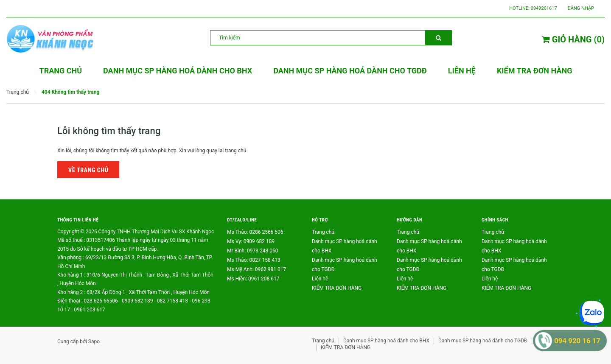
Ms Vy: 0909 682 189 (251, 241)
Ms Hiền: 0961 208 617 (253, 279)
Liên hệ (320, 279)
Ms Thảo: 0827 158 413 (254, 260)
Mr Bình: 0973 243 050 (252, 251)
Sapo (94, 342)
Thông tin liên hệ (78, 220)
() (573, 39)
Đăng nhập (581, 8)
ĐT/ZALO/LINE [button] (242, 220)
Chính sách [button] (495, 220)
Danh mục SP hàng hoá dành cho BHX (386, 341)
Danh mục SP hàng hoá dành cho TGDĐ (483, 341)
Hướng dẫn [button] (409, 220)
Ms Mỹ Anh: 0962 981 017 (256, 269)
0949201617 (544, 8)
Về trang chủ (88, 170)
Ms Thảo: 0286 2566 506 (255, 232)
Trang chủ (323, 232)
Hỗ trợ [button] (320, 220)
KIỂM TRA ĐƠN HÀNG (337, 288)
